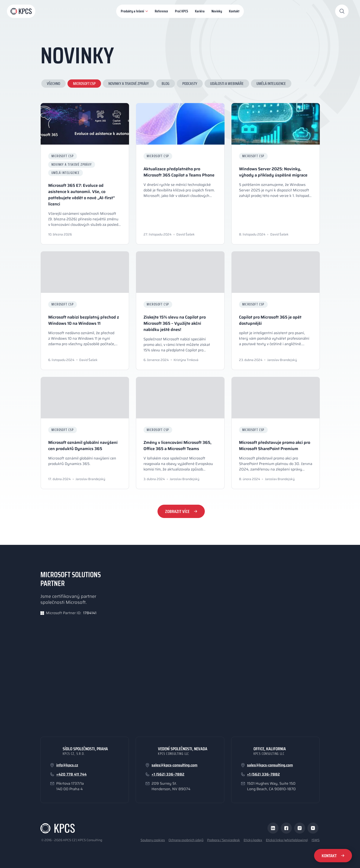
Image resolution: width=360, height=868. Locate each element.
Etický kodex (253, 840)
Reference (161, 11)
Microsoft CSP (84, 84)
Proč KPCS (181, 11)
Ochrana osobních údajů (186, 840)
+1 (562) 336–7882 (168, 774)
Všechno (53, 84)
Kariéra (200, 11)
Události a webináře (227, 84)
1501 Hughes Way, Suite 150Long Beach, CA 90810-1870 (271, 786)
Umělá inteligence (271, 84)
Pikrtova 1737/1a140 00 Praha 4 (70, 786)
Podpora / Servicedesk (224, 840)
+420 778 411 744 (71, 774)
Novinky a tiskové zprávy (129, 84)
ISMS (316, 840)
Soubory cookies (153, 840)
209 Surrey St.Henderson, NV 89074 (171, 786)
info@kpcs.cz (67, 765)
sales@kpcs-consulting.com (174, 765)
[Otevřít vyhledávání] (342, 11)
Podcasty (190, 84)
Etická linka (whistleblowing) (287, 840)
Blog (166, 84)
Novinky (217, 11)
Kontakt (234, 11)
